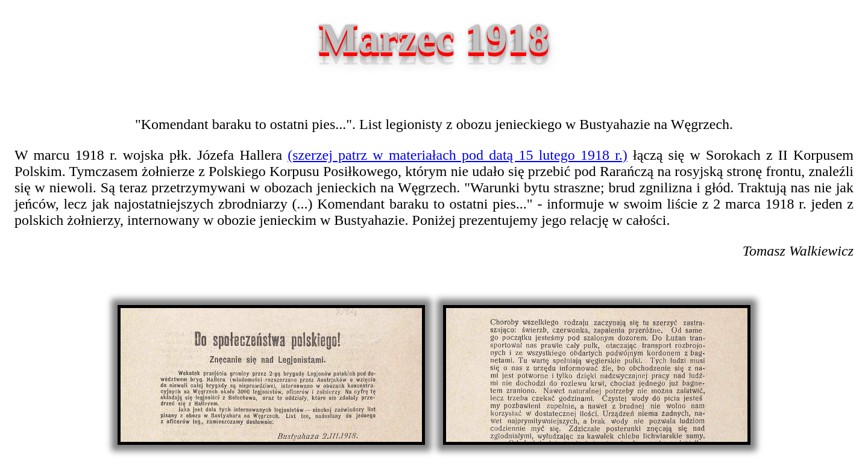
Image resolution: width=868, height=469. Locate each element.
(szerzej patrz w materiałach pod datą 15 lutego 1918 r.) (458, 155)
